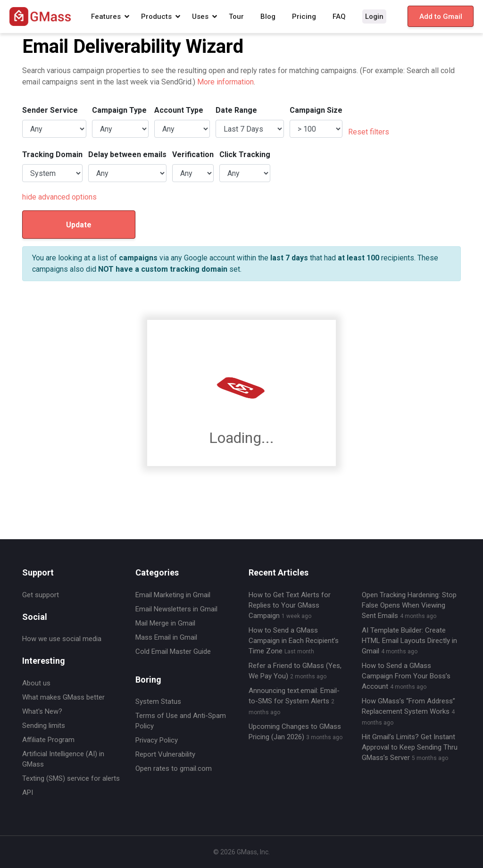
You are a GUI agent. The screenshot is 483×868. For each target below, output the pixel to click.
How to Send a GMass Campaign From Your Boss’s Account (406, 676)
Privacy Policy (157, 740)
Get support (41, 595)
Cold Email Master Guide (173, 651)
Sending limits (44, 726)
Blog (268, 17)
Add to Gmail (441, 17)
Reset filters (369, 132)
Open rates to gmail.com (174, 768)
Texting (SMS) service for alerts (71, 778)
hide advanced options (59, 197)
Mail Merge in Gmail (165, 623)
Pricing (304, 17)
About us (36, 683)
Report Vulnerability (165, 754)
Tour (236, 17)
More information (225, 82)
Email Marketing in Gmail (173, 595)
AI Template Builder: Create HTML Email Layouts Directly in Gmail (409, 641)
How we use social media (62, 639)
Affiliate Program (48, 740)
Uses (200, 17)
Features (106, 17)
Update (79, 225)
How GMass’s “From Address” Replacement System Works (408, 711)
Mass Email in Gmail (166, 637)
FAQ (339, 17)
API (28, 793)
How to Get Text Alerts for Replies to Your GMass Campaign (290, 605)
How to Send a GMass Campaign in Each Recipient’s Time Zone (294, 641)
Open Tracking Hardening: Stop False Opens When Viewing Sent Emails (409, 605)
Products (156, 17)
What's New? (42, 711)
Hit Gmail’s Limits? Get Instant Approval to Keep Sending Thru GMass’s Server (410, 747)
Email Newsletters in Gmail (176, 609)
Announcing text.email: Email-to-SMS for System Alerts (294, 701)
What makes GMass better (63, 697)
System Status (158, 701)
